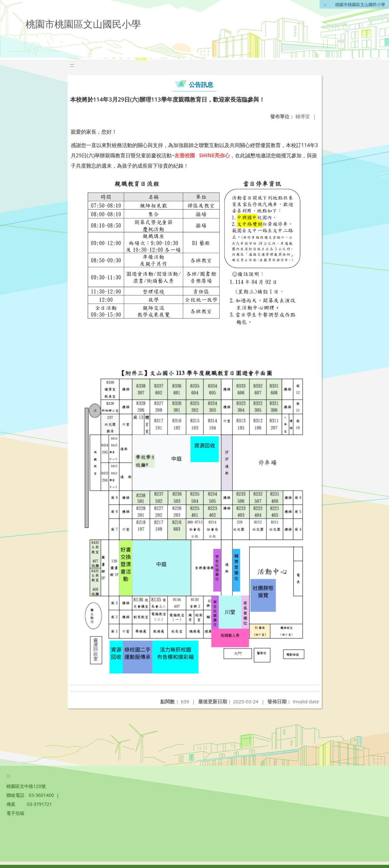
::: (325, 4)
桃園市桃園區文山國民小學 (360, 4)
